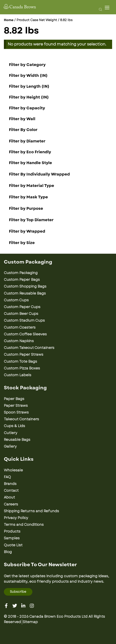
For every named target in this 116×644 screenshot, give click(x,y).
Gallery (10, 446)
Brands (10, 484)
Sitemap (30, 622)
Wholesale (13, 470)
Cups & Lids (14, 426)
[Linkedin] (23, 606)
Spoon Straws (16, 412)
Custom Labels (18, 375)
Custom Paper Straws (24, 355)
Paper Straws (16, 406)
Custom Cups (16, 300)
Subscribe (18, 592)
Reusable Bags (17, 440)
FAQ (7, 477)
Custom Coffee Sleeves (25, 334)
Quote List (13, 545)
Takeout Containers (21, 419)
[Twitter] (15, 606)
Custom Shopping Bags (25, 286)
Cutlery (11, 433)
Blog (8, 552)
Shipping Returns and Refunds (31, 511)
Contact (11, 491)
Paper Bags (14, 399)
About (9, 497)
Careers (11, 504)
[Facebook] (6, 606)
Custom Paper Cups (22, 307)
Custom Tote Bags (20, 361)
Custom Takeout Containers (29, 348)
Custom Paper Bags (22, 280)
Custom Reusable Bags (25, 293)
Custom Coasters (20, 327)
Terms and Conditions (24, 525)
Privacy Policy (16, 518)
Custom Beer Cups (21, 314)
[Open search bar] (99, 9)
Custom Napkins (19, 341)
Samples (12, 538)
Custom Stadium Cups (24, 320)
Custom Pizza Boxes (22, 368)
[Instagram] (32, 606)
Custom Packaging (21, 273)
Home (9, 20)
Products (12, 531)
